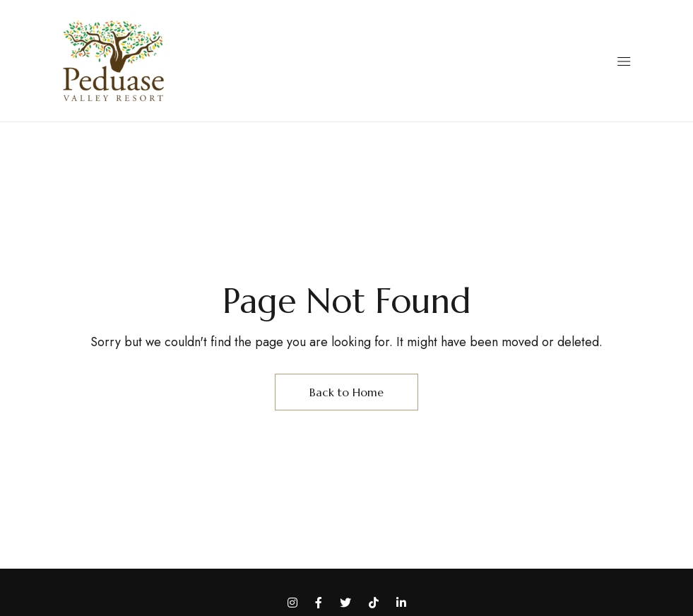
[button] (623, 62)
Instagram (292, 603)
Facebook (319, 603)
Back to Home (346, 392)
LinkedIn (401, 603)
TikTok (374, 603)
